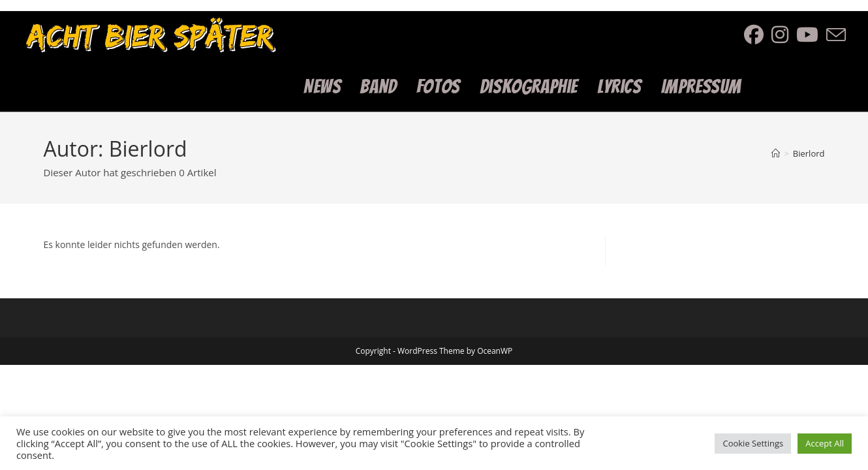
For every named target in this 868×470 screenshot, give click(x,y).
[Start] (776, 153)
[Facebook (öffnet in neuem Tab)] (758, 35)
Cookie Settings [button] (753, 443)
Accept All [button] (825, 443)
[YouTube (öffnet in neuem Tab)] (811, 35)
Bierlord (809, 153)
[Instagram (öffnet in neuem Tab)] (784, 35)
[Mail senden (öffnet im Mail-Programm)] (840, 35)
